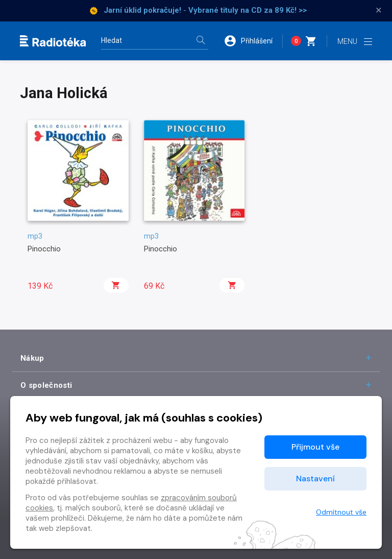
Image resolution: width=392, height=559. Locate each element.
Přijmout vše (315, 447)
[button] (253, 41)
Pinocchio (44, 249)
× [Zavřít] (379, 10)
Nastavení (315, 479)
